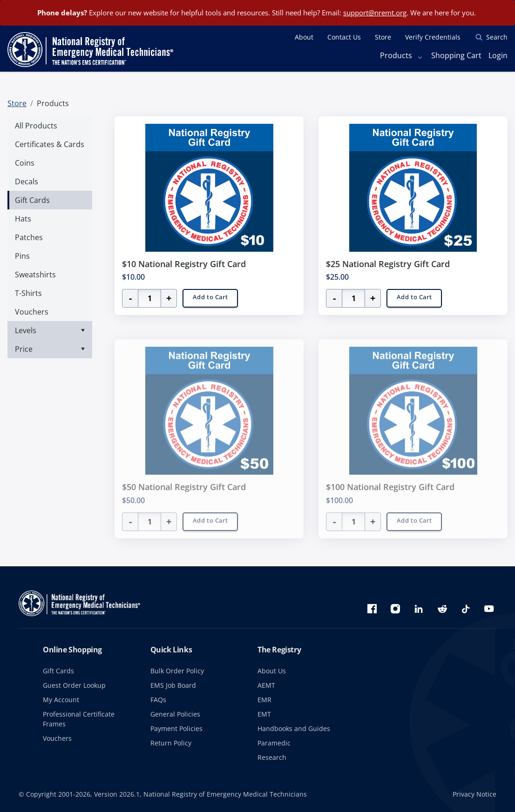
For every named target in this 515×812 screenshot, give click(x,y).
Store (17, 103)
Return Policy (171, 743)
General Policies (175, 714)
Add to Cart (210, 297)
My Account (61, 700)
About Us (272, 671)
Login (498, 55)
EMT (264, 714)
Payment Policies (176, 728)
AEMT (266, 685)
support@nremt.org (375, 13)
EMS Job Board (173, 685)
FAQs (158, 700)
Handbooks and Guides (294, 728)
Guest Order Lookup (74, 685)
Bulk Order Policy (177, 671)
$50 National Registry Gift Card (184, 500)
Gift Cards (58, 671)
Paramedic (274, 743)
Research (272, 757)
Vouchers (57, 738)
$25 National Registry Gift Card (388, 264)
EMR (264, 700)
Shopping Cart (456, 55)
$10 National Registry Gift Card (184, 264)
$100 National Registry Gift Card (390, 500)
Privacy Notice (474, 794)
